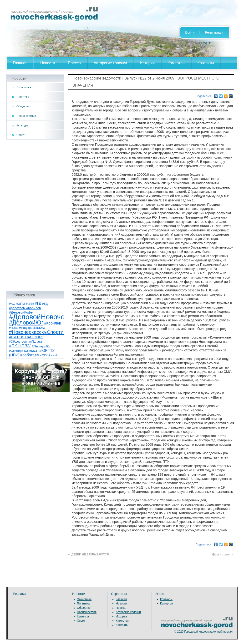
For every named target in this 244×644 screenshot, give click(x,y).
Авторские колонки (110, 63)
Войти (190, 32)
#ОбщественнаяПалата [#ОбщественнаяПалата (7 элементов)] (25, 342)
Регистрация (215, 32)
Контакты (206, 63)
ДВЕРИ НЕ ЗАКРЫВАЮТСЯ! (89, 554)
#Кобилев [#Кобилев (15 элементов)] (53, 323)
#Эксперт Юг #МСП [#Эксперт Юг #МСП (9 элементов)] (24, 351)
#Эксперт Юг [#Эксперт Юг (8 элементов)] (41, 346)
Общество (23, 106)
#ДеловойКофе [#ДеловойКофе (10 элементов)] (21, 312)
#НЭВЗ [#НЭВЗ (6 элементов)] (14, 328)
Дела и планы (223, 554)
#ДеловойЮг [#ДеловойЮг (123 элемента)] (26, 322)
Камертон (176, 63)
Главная (20, 63)
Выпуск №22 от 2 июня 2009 (149, 78)
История (147, 63)
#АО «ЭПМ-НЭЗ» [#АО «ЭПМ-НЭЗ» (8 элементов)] (22, 304)
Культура (22, 125)
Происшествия (26, 116)
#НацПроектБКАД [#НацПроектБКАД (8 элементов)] (32, 328)
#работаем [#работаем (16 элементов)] (30, 355)
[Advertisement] (35, 215)
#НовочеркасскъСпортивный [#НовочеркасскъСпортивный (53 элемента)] (42, 332)
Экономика (24, 87)
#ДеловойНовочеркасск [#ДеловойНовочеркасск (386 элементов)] (47, 317)
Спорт (20, 135)
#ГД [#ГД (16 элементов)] (38, 303)
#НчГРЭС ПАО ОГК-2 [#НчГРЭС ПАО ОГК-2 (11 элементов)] (26, 337)
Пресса (74, 63)
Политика (23, 97)
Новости (48, 63)
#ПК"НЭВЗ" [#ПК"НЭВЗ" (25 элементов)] (20, 346)
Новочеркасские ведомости (97, 78)
